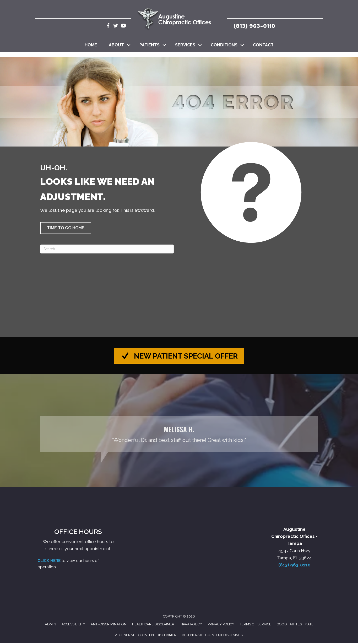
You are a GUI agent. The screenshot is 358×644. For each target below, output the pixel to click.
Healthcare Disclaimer (153, 625)
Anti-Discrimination (109, 625)
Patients (150, 45)
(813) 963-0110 (254, 26)
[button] (129, 45)
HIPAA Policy (191, 625)
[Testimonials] (179, 435)
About (116, 45)
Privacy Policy (221, 625)
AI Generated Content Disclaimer (146, 636)
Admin (50, 625)
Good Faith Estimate (295, 625)
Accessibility (73, 625)
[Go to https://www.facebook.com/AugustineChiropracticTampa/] (108, 26)
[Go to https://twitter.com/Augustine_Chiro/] (116, 26)
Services (185, 45)
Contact (263, 45)
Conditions (224, 45)
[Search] (107, 249)
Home (91, 45)
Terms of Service (256, 625)
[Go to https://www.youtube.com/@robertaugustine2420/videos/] (123, 26)
